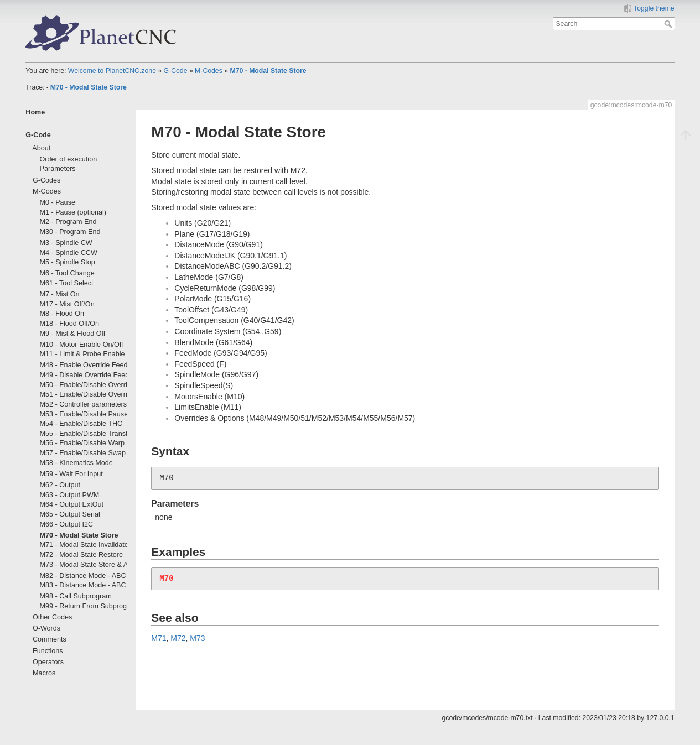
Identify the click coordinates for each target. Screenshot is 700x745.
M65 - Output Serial (70, 514)
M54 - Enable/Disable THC (81, 424)
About (41, 148)
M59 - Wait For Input (71, 474)
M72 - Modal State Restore (82, 555)
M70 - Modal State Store (268, 71)
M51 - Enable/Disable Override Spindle (100, 394)
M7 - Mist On (60, 294)
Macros (44, 673)
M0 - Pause (58, 202)
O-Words (46, 628)
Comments (50, 639)
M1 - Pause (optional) (73, 212)
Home (35, 112)
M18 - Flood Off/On (70, 324)
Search (669, 24)
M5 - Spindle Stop (68, 262)
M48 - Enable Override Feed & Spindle (100, 365)
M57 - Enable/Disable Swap (83, 453)
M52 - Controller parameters (83, 404)
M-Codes (209, 71)
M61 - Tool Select (67, 283)
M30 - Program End (70, 232)
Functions (48, 651)
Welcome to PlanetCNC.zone (112, 71)
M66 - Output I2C (67, 524)
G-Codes (46, 180)
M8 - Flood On (62, 314)
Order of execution (69, 159)
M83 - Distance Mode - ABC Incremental (102, 585)
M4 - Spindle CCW (69, 253)
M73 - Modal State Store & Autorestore (100, 565)
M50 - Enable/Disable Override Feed (96, 385)
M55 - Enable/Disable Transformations (99, 434)
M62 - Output (60, 485)
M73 (197, 638)
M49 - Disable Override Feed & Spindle (100, 375)
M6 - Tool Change (67, 273)
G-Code (176, 71)
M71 (159, 638)
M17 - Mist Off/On (67, 304)
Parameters (58, 169)
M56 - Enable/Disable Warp (82, 443)
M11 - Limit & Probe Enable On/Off (94, 354)
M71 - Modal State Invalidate (84, 545)
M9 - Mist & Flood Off (73, 334)
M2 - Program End (68, 222)
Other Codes (52, 617)
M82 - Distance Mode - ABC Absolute (97, 576)
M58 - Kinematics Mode (76, 463)
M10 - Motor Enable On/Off (82, 345)
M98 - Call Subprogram (76, 596)
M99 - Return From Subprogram (89, 606)
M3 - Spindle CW (66, 243)
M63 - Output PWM (70, 495)
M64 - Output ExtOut (72, 504)
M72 (178, 638)
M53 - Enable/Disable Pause (84, 414)
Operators (48, 662)
